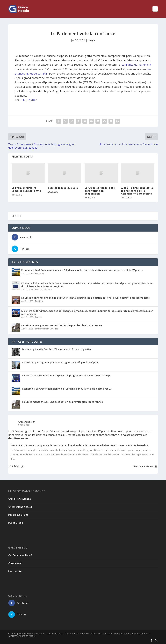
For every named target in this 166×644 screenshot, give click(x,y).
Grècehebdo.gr (27, 422)
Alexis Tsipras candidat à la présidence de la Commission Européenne (137, 191)
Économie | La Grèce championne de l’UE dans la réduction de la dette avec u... (67, 389)
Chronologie (15, 563)
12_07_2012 (30, 100)
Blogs (91, 40)
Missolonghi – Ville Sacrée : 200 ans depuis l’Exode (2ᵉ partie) (57, 349)
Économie (40, 274)
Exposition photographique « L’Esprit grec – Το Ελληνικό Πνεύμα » (60, 362)
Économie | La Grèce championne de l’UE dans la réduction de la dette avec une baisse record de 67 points (82, 270)
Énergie (39, 317)
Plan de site (15, 571)
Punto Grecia (16, 523)
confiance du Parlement (136, 65)
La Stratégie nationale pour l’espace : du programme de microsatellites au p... (67, 376)
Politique (48, 290)
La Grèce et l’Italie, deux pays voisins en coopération (100, 191)
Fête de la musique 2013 (63, 188)
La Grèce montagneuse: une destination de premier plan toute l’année (62, 325)
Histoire (39, 290)
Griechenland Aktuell (20, 507)
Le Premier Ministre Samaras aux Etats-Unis (27, 189)
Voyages (54, 329)
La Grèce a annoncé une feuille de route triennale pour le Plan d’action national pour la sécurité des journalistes (85, 298)
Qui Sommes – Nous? (20, 555)
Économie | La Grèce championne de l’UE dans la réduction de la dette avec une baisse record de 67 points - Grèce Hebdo (80, 445)
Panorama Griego (18, 515)
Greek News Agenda (20, 499)
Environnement (42, 329)
